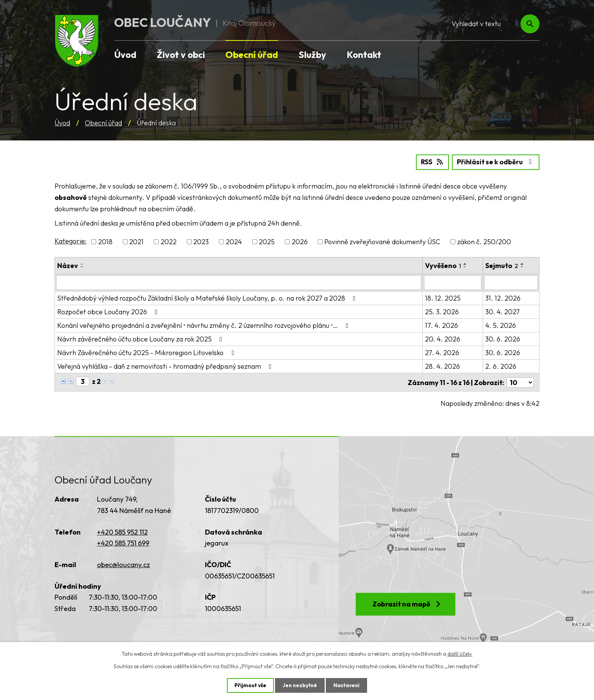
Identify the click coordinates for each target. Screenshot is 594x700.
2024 (234, 242)
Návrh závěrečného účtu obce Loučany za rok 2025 (141, 339)
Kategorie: (70, 241)
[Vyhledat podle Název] (239, 282)
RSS (432, 162)
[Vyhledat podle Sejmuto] (511, 282)
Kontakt (364, 55)
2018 (105, 242)
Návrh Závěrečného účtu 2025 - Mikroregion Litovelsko (147, 352)
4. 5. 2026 (501, 325)
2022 (169, 242)
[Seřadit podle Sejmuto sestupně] (522, 267)
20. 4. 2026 (443, 339)
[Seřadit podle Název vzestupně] (82, 264)
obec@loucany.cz (123, 564)
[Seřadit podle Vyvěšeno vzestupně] (465, 264)
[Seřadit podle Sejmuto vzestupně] (522, 264)
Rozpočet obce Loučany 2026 (109, 311)
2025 (267, 242)
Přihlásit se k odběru (496, 162)
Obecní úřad (103, 123)
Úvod (62, 123)
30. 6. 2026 (503, 339)
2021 (136, 242)
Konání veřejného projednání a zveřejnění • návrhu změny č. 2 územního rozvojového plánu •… (204, 325)
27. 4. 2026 (442, 352)
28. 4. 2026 (442, 366)
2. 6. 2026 (501, 366)
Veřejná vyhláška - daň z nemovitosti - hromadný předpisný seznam (166, 366)
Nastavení (347, 685)
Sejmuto (502, 266)
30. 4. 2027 (503, 311)
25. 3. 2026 (442, 311)
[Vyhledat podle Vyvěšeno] (453, 282)
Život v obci (181, 55)
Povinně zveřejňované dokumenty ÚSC (382, 242)
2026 (300, 242)
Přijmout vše (249, 685)
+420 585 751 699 (123, 542)
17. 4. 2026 (442, 325)
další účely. (460, 653)
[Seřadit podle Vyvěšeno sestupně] (465, 267)
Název (68, 266)
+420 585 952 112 (122, 531)
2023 (201, 242)
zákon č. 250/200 (484, 242)
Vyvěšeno (443, 266)
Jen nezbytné (300, 685)
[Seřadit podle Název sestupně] (82, 267)
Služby (312, 55)
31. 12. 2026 (503, 298)
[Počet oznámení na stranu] (520, 381)
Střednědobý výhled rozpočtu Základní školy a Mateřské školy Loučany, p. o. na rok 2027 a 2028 (208, 298)
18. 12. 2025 (443, 298)
